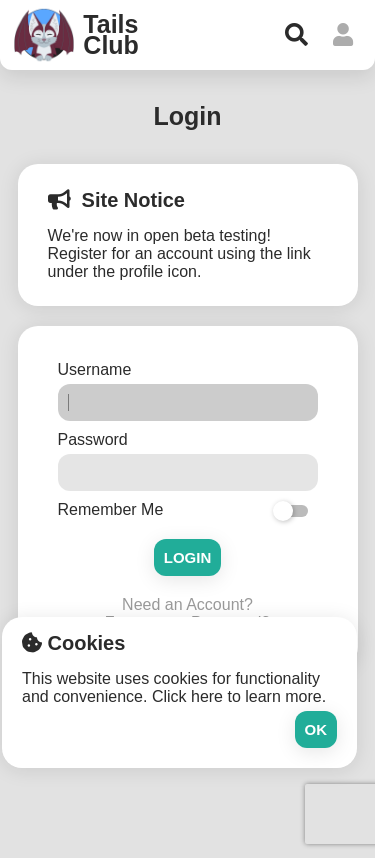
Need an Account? (187, 604)
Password (95, 439)
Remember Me (111, 509)
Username (97, 369)
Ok (316, 729)
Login (188, 557)
